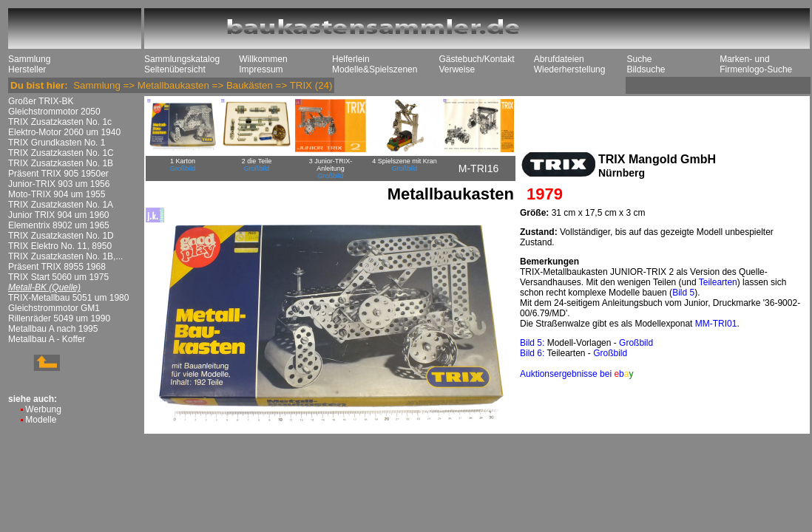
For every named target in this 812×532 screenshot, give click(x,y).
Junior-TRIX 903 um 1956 (59, 184)
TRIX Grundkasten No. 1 (57, 143)
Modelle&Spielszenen (375, 69)
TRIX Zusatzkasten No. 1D (61, 236)
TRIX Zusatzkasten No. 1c (60, 122)
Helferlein (351, 59)
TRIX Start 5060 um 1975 (58, 277)
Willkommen (263, 59)
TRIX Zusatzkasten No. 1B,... (65, 256)
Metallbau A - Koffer (47, 339)
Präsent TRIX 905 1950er (58, 174)
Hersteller (27, 69)
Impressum (261, 69)
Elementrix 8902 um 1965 (59, 225)
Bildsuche (646, 69)
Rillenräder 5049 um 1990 (59, 318)
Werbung (43, 409)
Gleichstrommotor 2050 (54, 112)
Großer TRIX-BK (41, 101)
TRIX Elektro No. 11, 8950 (60, 246)
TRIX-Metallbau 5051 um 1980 (68, 298)
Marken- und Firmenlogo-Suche (756, 64)
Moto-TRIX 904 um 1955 (57, 194)
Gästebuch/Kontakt (476, 59)
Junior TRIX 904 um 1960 (59, 215)
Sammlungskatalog (182, 59)
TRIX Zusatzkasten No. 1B (61, 163)
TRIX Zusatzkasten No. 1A (61, 205)
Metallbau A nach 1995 (53, 329)
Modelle (41, 420)
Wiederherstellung (570, 69)
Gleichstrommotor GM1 (54, 308)
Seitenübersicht (175, 69)
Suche (639, 59)
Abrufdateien (559, 59)
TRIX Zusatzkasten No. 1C (61, 153)
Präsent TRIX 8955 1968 (57, 267)
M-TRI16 (478, 168)
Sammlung (29, 59)
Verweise (457, 69)
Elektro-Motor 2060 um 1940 (64, 132)
